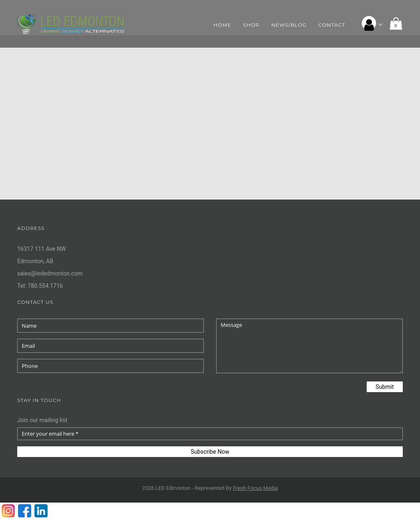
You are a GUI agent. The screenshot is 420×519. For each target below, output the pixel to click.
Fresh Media (256, 488)
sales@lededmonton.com (50, 273)
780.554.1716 (45, 286)
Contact (332, 25)
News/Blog (289, 25)
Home (223, 25)
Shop (251, 25)
